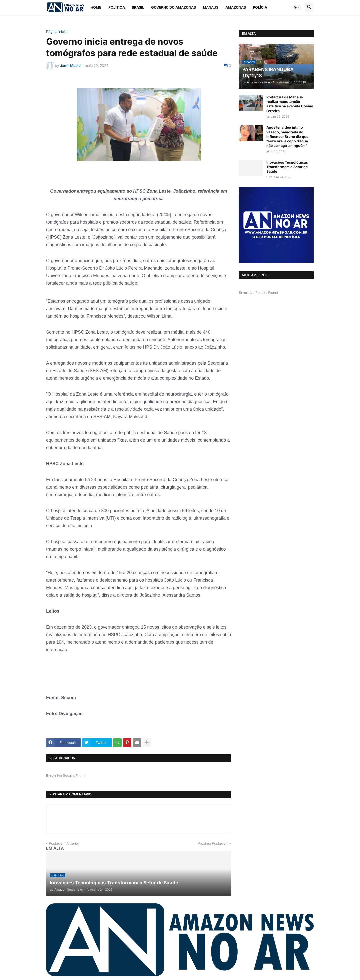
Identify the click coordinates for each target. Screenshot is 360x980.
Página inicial (57, 32)
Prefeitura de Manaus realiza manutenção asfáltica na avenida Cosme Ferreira (290, 104)
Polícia (260, 7)
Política (117, 7)
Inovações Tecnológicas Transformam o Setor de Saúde (287, 167)
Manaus (211, 7)
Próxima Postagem (213, 843)
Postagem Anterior (64, 843)
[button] (297, 7)
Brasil (138, 7)
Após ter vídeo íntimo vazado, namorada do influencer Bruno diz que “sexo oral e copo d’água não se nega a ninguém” (287, 136)
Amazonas (236, 7)
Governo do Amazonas (174, 7)
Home (96, 7)
